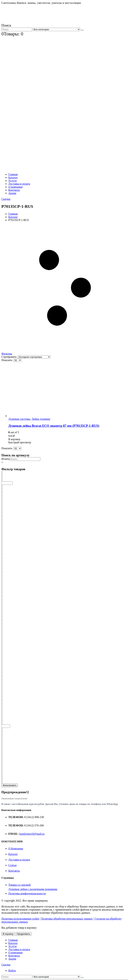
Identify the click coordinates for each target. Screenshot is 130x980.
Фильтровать (10, 785)
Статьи (12, 865)
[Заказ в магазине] (34, 357)
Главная (13, 174)
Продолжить (23, 934)
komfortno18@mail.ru (32, 834)
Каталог (13, 177)
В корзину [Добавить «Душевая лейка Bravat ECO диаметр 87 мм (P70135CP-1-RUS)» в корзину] (14, 439)
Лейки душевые (41, 419)
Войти (12, 971)
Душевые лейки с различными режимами (33, 889)
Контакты (14, 190)
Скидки (6, 199)
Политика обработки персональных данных (67, 919)
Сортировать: (10, 357)
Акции (12, 193)
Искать (5, 459)
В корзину (8, 934)
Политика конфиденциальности (27, 893)
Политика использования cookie (20, 919)
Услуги (13, 181)
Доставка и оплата (19, 184)
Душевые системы (19, 419)
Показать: (7, 360)
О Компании (16, 849)
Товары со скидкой (19, 885)
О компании (15, 187)
